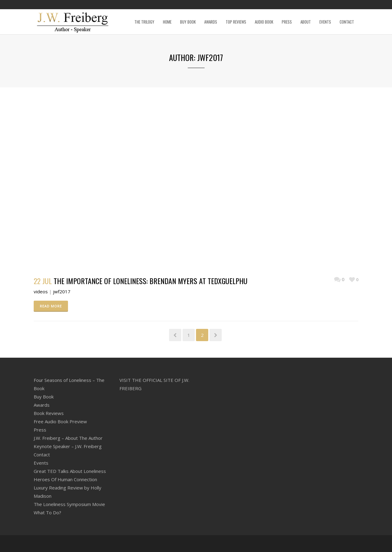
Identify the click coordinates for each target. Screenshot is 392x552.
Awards (42, 405)
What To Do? (47, 512)
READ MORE (51, 306)
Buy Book (44, 397)
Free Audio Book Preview (60, 421)
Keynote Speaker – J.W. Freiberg (68, 446)
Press (40, 430)
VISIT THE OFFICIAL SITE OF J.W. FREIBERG (154, 384)
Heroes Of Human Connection (65, 479)
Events (41, 463)
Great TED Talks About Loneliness (70, 471)
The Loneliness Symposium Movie (69, 504)
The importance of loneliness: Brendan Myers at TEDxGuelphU (151, 281)
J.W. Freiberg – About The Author (68, 438)
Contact (42, 455)
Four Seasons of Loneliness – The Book (69, 384)
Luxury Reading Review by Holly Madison (68, 492)
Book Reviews (49, 413)
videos (41, 291)
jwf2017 (62, 291)
